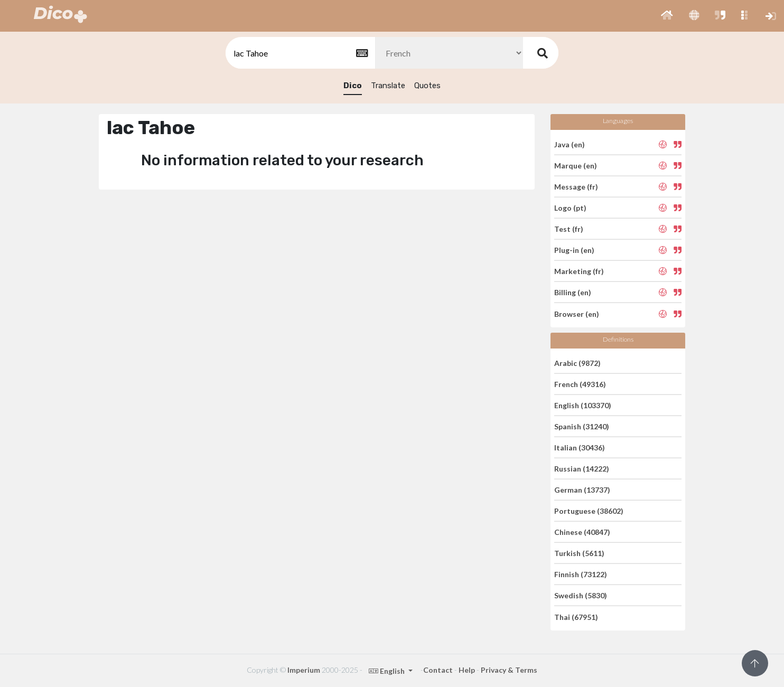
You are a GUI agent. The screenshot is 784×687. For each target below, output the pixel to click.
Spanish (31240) (582, 426)
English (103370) (583, 405)
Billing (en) (573, 292)
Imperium (304, 670)
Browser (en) (577, 313)
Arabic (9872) (577, 363)
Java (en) (570, 144)
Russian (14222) (582, 469)
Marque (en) (576, 166)
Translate (388, 86)
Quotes (427, 86)
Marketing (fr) (579, 271)
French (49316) (580, 384)
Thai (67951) (576, 617)
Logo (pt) (570, 208)
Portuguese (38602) (589, 511)
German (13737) (582, 490)
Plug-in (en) (574, 250)
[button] (667, 16)
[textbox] (300, 53)
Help (467, 670)
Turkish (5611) (579, 553)
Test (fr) (569, 229)
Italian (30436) (580, 448)
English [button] (388, 671)
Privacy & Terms (509, 670)
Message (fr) (576, 187)
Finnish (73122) (581, 574)
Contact (438, 670)
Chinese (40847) (582, 532)
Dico (353, 86)
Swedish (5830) (581, 595)
